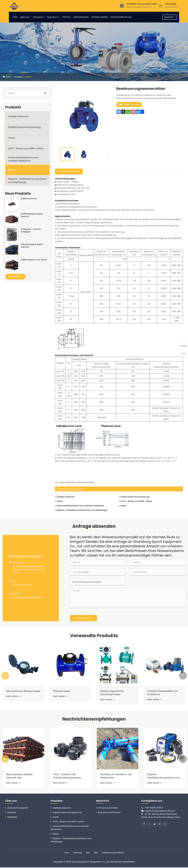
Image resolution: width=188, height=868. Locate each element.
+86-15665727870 (22, 585)
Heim (16, 17)
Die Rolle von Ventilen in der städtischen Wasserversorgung (116, 777)
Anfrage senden (101, 17)
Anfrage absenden (129, 105)
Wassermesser (62, 691)
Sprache (168, 17)
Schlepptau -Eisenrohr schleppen (31, 230)
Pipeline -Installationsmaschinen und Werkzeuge (27, 181)
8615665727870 (172, 7)
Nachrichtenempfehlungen (94, 719)
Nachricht (54, 17)
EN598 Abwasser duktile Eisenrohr (32, 215)
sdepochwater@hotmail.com (139, 7)
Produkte (39, 17)
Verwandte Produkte (94, 636)
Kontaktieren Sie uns (122, 17)
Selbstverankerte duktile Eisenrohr (32, 246)
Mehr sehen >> (14, 700)
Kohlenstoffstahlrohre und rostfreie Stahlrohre (23, 159)
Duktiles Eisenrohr (18, 116)
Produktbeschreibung (69, 171)
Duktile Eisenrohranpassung (24, 127)
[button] (5, 676)
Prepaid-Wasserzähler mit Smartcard (163, 693)
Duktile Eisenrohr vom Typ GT (34, 260)
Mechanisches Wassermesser (15, 693)
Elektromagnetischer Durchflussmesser (112, 693)
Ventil (11, 138)
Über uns (25, 17)
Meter (29, 77)
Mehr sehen (15, 277)
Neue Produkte (18, 193)
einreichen (84, 618)
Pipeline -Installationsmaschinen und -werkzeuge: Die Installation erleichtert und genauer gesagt (164, 777)
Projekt (67, 17)
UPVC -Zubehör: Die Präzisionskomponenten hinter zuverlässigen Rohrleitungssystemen (67, 777)
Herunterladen (82, 17)
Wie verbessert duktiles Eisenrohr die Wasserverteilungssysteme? (23, 777)
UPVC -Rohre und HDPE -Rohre (26, 148)
